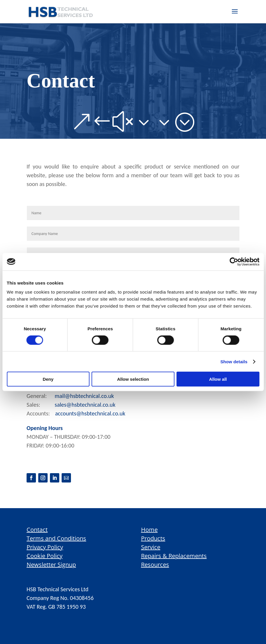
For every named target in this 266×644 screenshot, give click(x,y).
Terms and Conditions (56, 538)
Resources (155, 565)
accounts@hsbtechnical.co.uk (90, 413)
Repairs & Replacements (174, 556)
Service (151, 547)
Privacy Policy (45, 547)
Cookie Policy (45, 556)
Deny (48, 379)
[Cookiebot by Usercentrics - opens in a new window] (234, 262)
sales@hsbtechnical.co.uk (85, 405)
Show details (234, 361)
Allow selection (133, 379)
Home (149, 530)
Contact (37, 530)
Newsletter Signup (51, 565)
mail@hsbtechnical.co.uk (84, 396)
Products (153, 538)
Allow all (218, 379)
